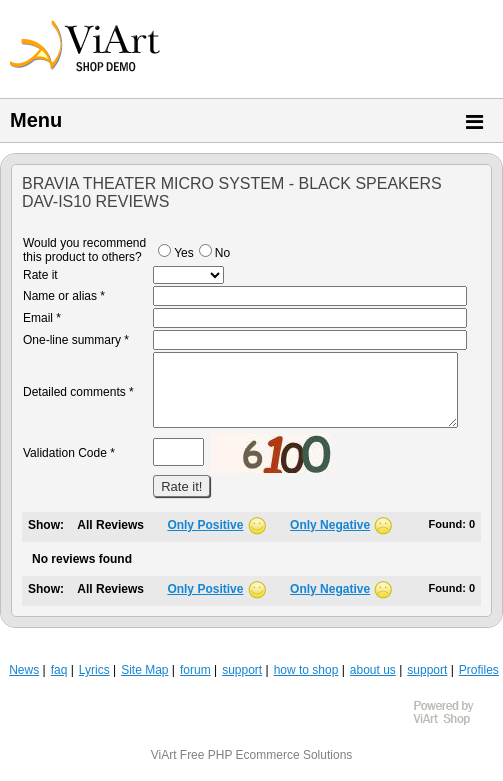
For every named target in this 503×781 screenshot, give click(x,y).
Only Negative (330, 525)
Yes (176, 253)
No (214, 253)
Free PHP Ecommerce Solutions (266, 755)
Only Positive (205, 525)
